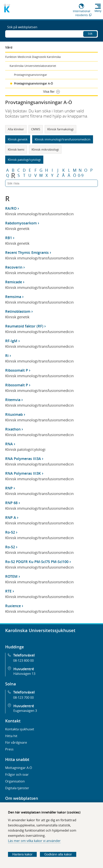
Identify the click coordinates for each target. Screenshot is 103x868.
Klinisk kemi (16, 149)
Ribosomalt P (17, 370)
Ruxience (13, 606)
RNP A (11, 517)
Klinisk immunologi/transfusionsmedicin (63, 139)
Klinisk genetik (18, 139)
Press (9, 749)
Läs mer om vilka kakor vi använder (34, 841)
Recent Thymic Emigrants (27, 252)
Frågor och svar (17, 774)
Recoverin (14, 267)
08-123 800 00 (23, 660)
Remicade (14, 282)
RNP (9, 488)
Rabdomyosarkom (21, 223)
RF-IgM (11, 341)
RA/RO (11, 208)
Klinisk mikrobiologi (45, 149)
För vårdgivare (16, 742)
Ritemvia (13, 400)
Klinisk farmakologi (60, 129)
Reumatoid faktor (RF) (24, 326)
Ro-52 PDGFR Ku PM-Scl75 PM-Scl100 (37, 562)
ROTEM (11, 576)
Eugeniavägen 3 (25, 711)
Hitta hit (11, 736)
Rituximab (14, 414)
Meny (98, 11)
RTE (8, 591)
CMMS (36, 129)
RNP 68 (11, 503)
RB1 (9, 238)
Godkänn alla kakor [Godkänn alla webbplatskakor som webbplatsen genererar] (58, 854)
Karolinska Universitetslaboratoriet (33, 66)
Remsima (13, 297)
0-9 (81, 175)
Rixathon (13, 429)
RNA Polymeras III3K (23, 473)
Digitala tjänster (17, 788)
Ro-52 (10, 532)
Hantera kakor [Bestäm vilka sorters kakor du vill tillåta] (22, 854)
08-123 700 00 (23, 698)
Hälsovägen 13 (24, 674)
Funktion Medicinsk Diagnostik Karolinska (33, 57)
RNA (9, 444)
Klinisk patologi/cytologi (24, 160)
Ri (7, 356)
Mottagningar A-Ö (19, 768)
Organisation (15, 781)
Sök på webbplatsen (22, 27)
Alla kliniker (16, 129)
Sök (90, 34)
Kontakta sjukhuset (20, 729)
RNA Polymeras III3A (23, 459)
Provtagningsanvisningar (31, 75)
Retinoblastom (18, 311)
